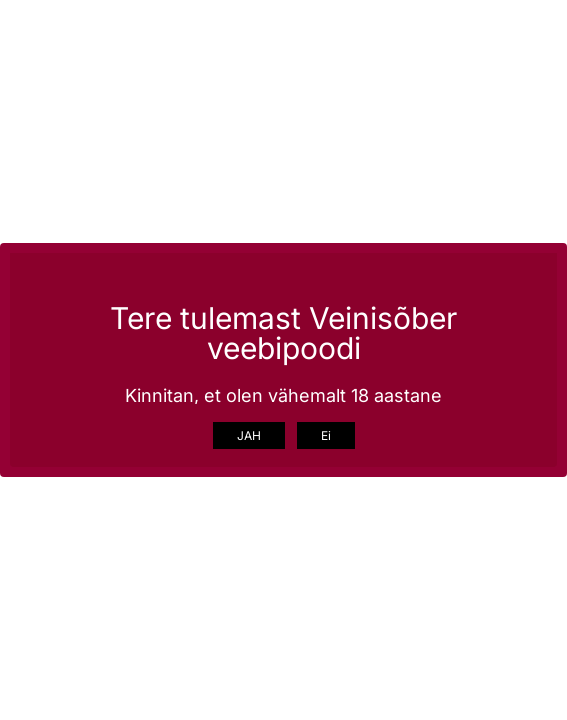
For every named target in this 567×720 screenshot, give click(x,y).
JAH (249, 435)
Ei (326, 435)
